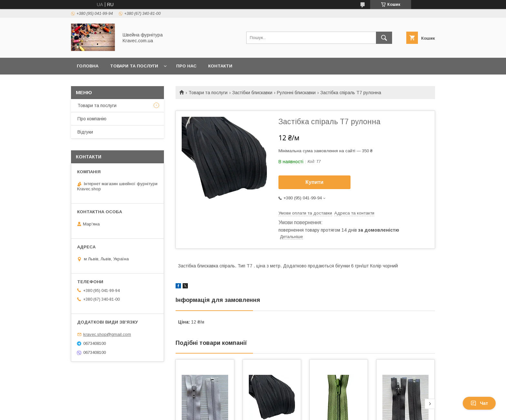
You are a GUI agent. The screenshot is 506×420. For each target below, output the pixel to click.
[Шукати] (384, 38)
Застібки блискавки (252, 93)
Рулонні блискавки (296, 93)
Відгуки (85, 132)
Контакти (220, 66)
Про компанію (92, 119)
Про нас (186, 66)
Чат (479, 403)
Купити (315, 182)
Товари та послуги (134, 66)
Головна (88, 66)
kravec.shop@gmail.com (107, 334)
